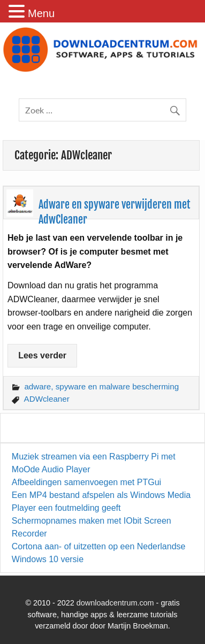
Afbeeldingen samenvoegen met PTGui (86, 482)
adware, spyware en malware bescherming (101, 386)
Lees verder (42, 355)
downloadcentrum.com (115, 603)
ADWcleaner (47, 399)
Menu (41, 13)
